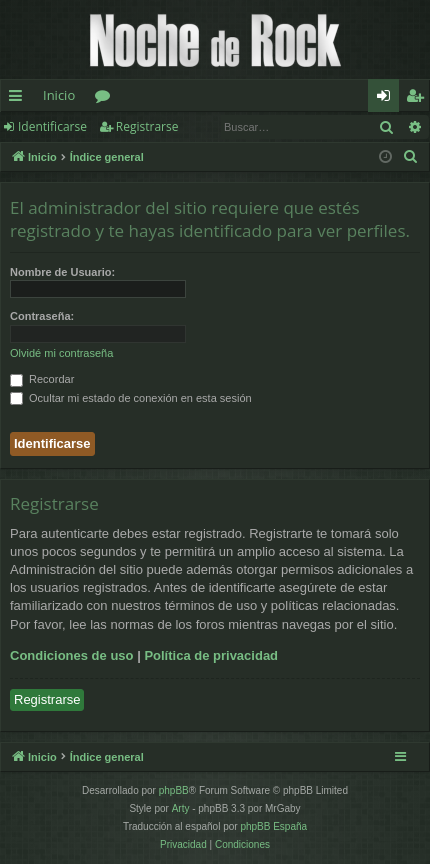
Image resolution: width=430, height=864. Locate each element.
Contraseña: (42, 316)
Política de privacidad (211, 655)
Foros (106, 99)
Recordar (42, 379)
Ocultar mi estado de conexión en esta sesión (131, 398)
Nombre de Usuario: (62, 272)
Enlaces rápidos (19, 99)
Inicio (59, 95)
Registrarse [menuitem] (419, 99)
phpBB (174, 790)
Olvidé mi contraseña (61, 353)
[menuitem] (411, 157)
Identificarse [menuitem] (388, 99)
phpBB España (273, 826)
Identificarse (52, 126)
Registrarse (147, 126)
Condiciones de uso (72, 655)
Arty (181, 808)
